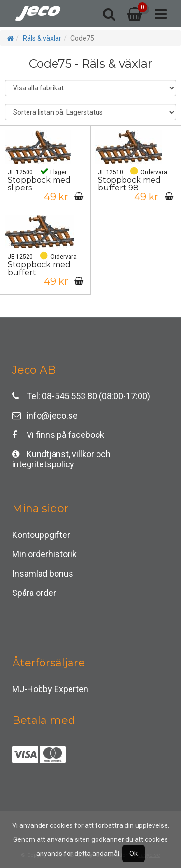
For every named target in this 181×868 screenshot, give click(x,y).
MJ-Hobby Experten (50, 689)
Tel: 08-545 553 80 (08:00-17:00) (81, 396)
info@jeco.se (45, 415)
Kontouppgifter (41, 535)
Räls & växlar (42, 38)
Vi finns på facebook (58, 435)
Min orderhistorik (44, 554)
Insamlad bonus (43, 573)
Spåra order (34, 593)
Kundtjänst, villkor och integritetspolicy (61, 456)
